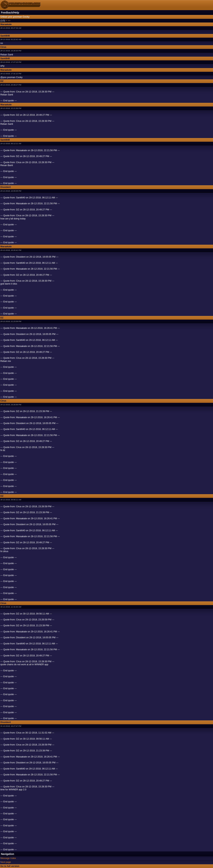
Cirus (3, 47)
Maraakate (6, 24)
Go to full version (10, 866)
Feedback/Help (10, 13)
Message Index (8, 858)
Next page (6, 862)
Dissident (6, 187)
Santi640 (5, 36)
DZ (2, 81)
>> (9, 21)
